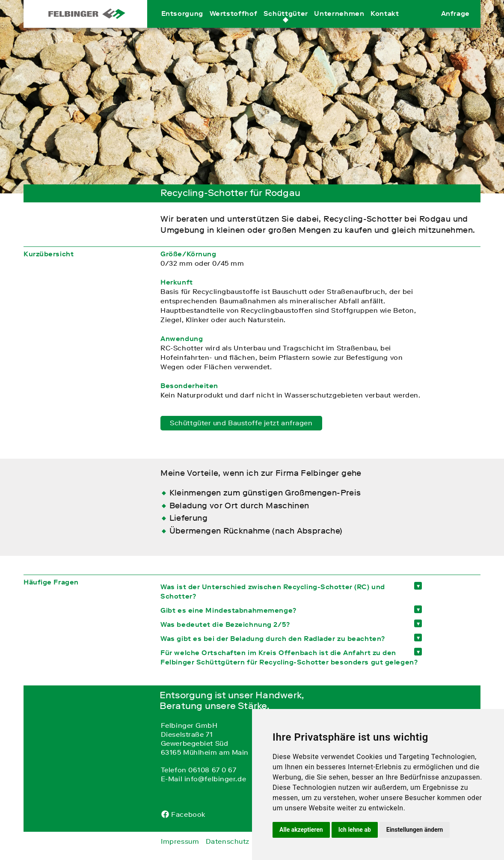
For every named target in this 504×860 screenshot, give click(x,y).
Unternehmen (339, 23)
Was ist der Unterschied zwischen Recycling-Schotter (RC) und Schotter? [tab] (273, 591)
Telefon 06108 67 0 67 (199, 770)
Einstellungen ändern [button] (415, 830)
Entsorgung (182, 23)
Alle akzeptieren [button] (301, 830)
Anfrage (455, 23)
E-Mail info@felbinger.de (203, 779)
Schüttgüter (286, 23)
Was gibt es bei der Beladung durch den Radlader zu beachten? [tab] (273, 638)
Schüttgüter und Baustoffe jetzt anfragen (241, 423)
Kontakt (385, 23)
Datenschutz (228, 841)
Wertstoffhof (234, 23)
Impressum (180, 841)
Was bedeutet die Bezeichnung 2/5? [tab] (225, 624)
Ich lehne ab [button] (355, 830)
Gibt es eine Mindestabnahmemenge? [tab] (228, 610)
